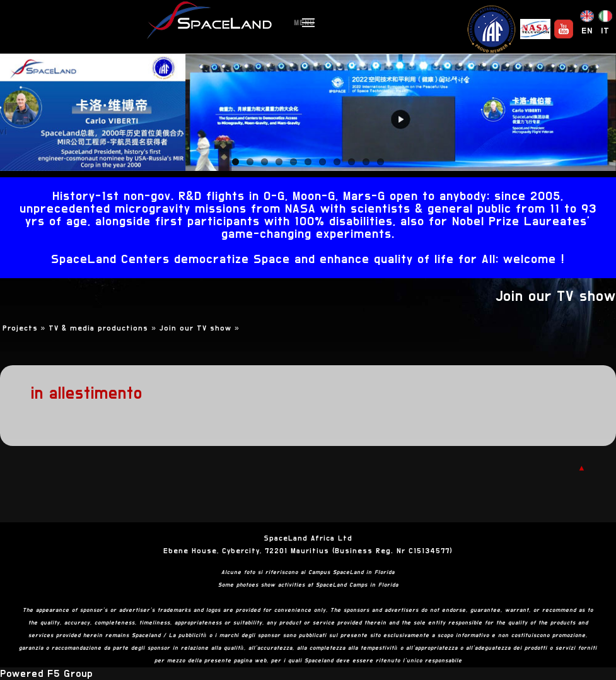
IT (605, 31)
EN (587, 31)
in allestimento (87, 393)
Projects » (26, 328)
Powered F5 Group (46, 674)
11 (381, 162)
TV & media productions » (104, 328)
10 (366, 162)
